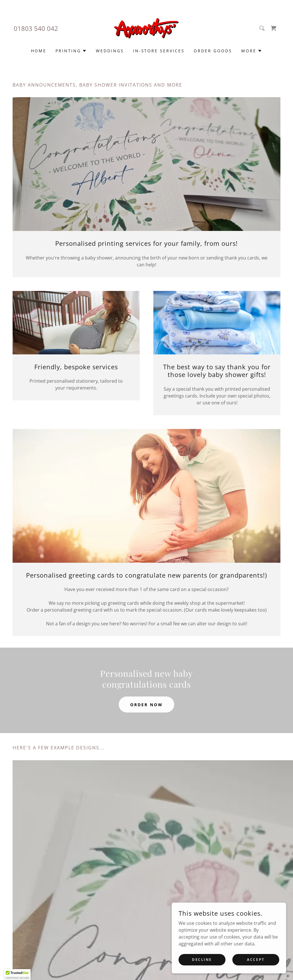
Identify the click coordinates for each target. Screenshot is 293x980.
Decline (202, 964)
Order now (146, 705)
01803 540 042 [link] (36, 28)
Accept (256, 964)
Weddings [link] (110, 51)
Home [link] (39, 51)
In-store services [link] (159, 51)
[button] (71, 51)
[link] (146, 28)
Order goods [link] (213, 51)
